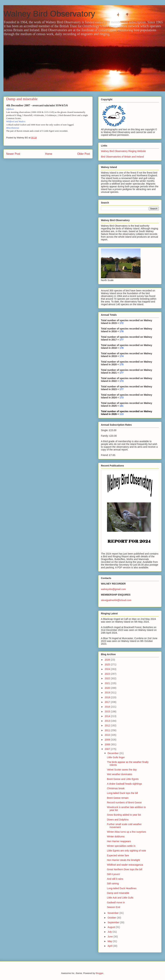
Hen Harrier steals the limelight (123, 860)
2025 (108, 664)
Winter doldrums (116, 836)
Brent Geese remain (118, 798)
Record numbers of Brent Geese (124, 803)
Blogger (99, 973)
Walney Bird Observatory (49, 14)
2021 (108, 683)
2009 (108, 740)
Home (49, 154)
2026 (108, 660)
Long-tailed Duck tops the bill (122, 793)
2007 (108, 749)
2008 (108, 744)
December (113, 753)
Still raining (113, 883)
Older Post (84, 154)
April (110, 946)
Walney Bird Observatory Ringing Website (123, 151)
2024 (108, 669)
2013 (108, 721)
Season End (114, 907)
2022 (108, 678)
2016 (108, 707)
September (114, 922)
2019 (108, 693)
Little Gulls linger (116, 757)
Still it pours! (114, 874)
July (110, 932)
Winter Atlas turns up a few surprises (127, 832)
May (110, 941)
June (110, 937)
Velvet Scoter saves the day (122, 770)
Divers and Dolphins (118, 820)
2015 (108, 712)
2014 (108, 716)
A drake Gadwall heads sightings (124, 784)
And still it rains (115, 879)
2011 (108, 730)
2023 (108, 674)
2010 (108, 735)
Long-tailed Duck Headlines (122, 888)
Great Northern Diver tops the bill (125, 869)
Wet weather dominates (120, 774)
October (112, 918)
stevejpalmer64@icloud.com (116, 600)
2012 (108, 725)
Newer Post (13, 154)
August (112, 927)
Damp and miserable (118, 893)
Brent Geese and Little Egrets (123, 779)
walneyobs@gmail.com (113, 589)
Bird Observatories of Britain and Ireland (122, 157)
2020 (108, 688)
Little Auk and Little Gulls (120, 898)
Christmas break (116, 788)
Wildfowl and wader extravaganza (125, 865)
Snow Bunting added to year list (124, 815)
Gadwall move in (116, 902)
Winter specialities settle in (121, 846)
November (113, 913)
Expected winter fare (118, 855)
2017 (108, 702)
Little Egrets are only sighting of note (126, 851)
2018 (108, 697)
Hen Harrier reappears (119, 841)
